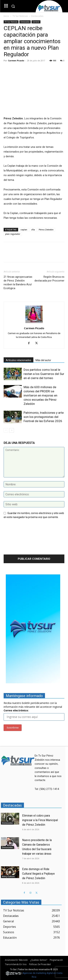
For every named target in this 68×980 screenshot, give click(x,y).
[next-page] (12, 430)
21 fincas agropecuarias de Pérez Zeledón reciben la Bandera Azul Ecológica (18, 283)
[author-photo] (34, 323)
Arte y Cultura (8, 876)
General (36, 22)
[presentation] (18, 538)
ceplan (24, 230)
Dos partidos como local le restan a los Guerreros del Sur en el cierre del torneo (44, 374)
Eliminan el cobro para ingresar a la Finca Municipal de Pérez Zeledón (40, 820)
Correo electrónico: (16, 710)
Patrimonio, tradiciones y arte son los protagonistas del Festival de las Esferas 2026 (44, 417)
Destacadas (37, 16)
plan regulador (13, 234)
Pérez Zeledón (46, 230)
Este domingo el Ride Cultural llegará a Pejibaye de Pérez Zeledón (38, 874)
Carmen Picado (16, 60)
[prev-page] (6, 430)
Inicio (6, 16)
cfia (33, 230)
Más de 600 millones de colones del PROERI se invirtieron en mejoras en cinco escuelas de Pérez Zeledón (40, 395)
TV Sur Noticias (20, 16)
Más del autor (43, 360)
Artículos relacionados (18, 360)
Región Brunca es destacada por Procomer (49, 279)
